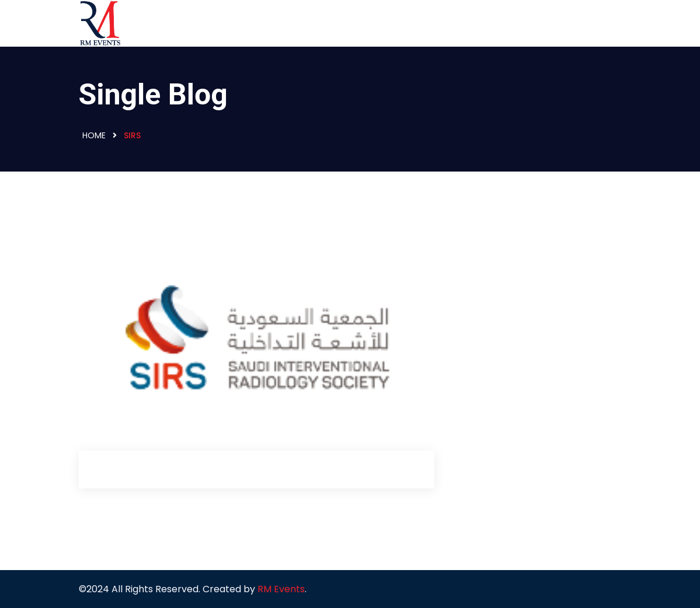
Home (94, 135)
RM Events (281, 589)
